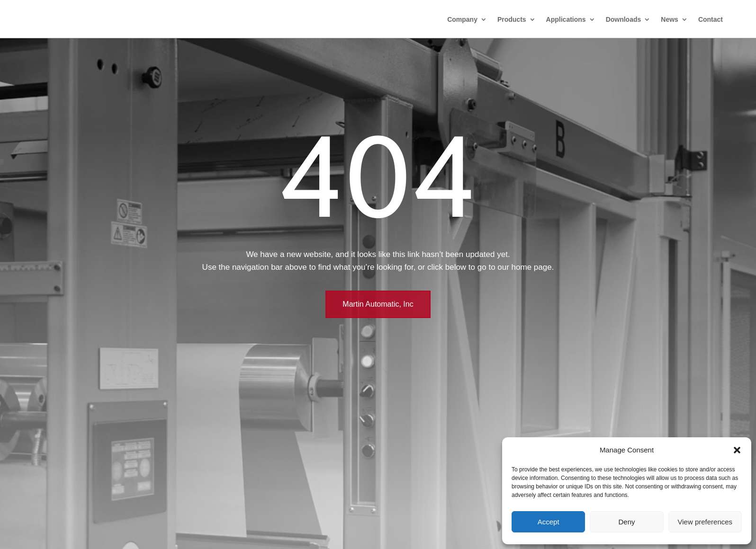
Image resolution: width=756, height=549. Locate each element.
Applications (566, 19)
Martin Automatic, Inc (378, 304)
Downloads (624, 19)
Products (512, 19)
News (670, 19)
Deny (626, 522)
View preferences (705, 522)
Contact (711, 19)
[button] (737, 450)
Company (462, 19)
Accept (549, 522)
